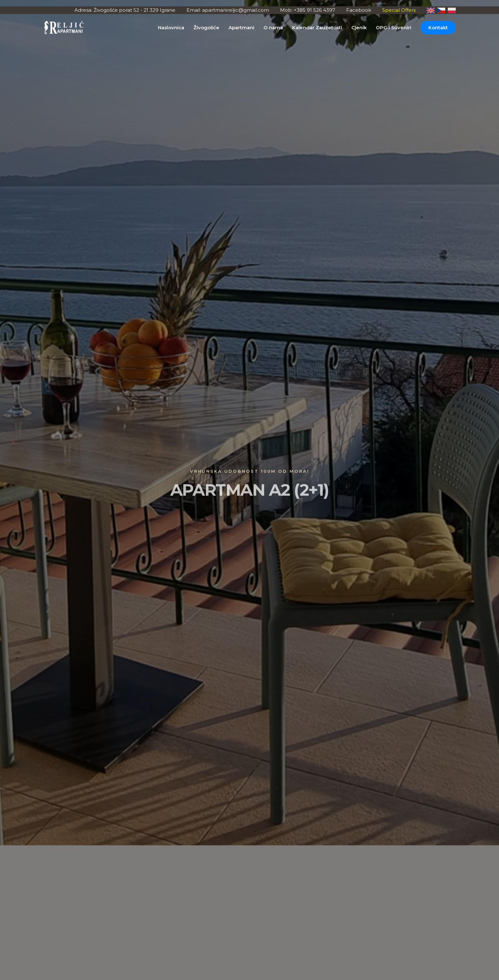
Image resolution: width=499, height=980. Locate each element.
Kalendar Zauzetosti (317, 28)
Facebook (359, 10)
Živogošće (206, 28)
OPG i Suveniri (394, 28)
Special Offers (399, 10)
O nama (273, 28)
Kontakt (438, 28)
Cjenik (359, 28)
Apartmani (241, 28)
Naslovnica (171, 28)
